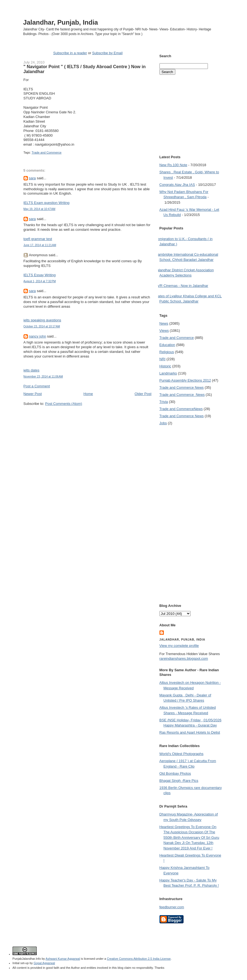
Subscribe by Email (107, 53)
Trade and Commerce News (182, 387)
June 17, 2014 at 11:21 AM (40, 245)
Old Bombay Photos (175, 773)
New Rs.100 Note (173, 165)
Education (167, 345)
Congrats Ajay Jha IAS (177, 185)
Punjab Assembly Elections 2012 (185, 380)
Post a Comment (37, 386)
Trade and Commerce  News (182, 395)
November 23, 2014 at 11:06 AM (43, 377)
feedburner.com (172, 907)
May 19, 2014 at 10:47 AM (40, 209)
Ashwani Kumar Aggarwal (63, 959)
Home (88, 394)
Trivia (164, 402)
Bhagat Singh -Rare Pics (179, 781)
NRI (162, 359)
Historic (165, 366)
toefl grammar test (38, 239)
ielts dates (32, 370)
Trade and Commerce (46, 152)
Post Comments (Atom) (64, 404)
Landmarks (168, 373)
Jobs (163, 423)
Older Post (143, 394)
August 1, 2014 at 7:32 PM (40, 281)
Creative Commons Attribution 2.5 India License (139, 959)
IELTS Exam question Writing (47, 203)
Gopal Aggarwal (44, 963)
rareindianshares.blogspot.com (184, 658)
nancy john (38, 336)
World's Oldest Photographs (181, 754)
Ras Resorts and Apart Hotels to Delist (190, 732)
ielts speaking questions (42, 320)
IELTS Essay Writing (40, 275)
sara (32, 178)
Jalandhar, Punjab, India (61, 22)
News (164, 323)
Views (164, 331)
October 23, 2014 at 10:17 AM (42, 326)
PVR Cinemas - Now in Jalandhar (182, 286)
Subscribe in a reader (70, 53)
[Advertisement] (88, 417)
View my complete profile (179, 646)
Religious (167, 352)
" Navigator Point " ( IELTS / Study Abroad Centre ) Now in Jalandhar (85, 69)
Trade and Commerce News (181, 409)
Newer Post (33, 394)
